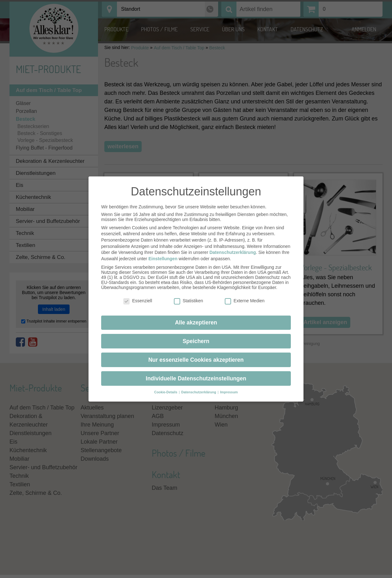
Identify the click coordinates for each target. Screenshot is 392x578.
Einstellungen (163, 253)
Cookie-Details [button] (166, 387)
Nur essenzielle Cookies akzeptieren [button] (196, 354)
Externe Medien (245, 295)
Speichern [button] (196, 335)
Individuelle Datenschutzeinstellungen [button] (196, 373)
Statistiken (189, 295)
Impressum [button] (229, 387)
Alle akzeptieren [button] (196, 317)
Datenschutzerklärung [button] (199, 387)
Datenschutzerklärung (233, 247)
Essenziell (138, 295)
